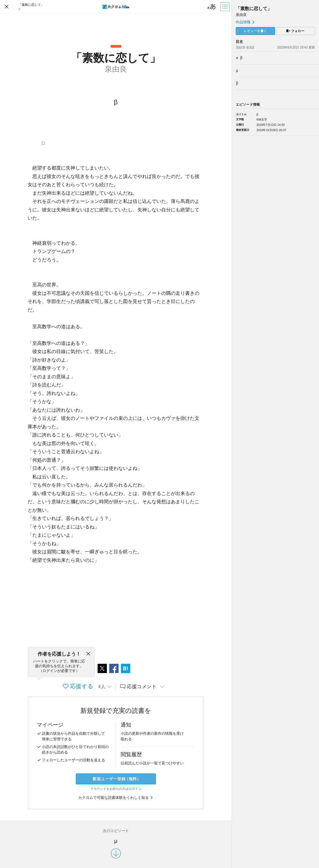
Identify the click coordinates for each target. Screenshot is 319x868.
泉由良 (241, 15)
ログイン (135, 789)
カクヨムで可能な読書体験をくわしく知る (116, 798)
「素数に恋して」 (254, 9)
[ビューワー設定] (212, 7)
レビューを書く (255, 31)
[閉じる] (88, 654)
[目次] (225, 7)
